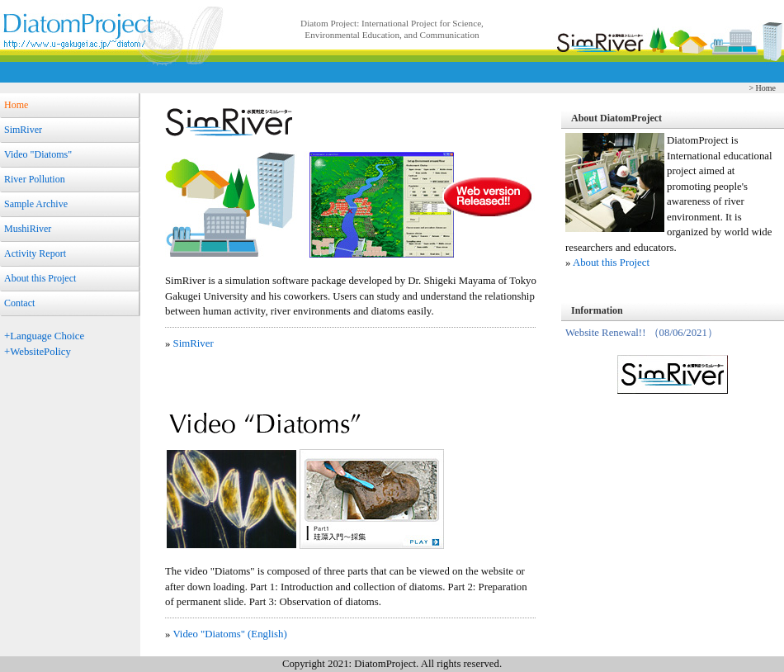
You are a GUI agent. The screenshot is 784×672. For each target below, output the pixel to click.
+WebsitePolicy (38, 352)
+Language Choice (44, 336)
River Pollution (35, 179)
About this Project (40, 278)
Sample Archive (36, 204)
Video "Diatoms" (38, 154)
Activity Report (35, 253)
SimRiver (23, 130)
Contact (19, 303)
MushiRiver (28, 229)
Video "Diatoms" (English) (229, 634)
